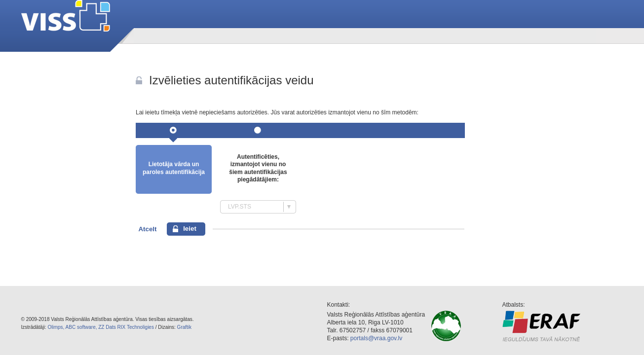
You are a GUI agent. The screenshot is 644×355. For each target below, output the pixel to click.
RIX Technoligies (136, 327)
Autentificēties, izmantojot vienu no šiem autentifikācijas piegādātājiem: (258, 168)
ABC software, (81, 327)
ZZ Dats (107, 327)
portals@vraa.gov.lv (376, 338)
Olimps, (56, 327)
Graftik (184, 327)
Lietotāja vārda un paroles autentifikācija (174, 168)
